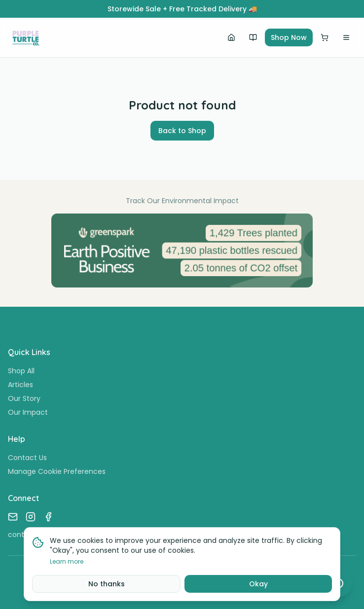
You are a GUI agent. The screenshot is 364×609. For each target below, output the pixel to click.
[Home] (231, 37)
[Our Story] (253, 37)
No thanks (107, 584)
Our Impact (28, 412)
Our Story (24, 398)
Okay (258, 584)
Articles (20, 385)
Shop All (21, 371)
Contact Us (27, 458)
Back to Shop (182, 131)
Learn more (67, 562)
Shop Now (289, 37)
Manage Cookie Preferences (57, 471)
